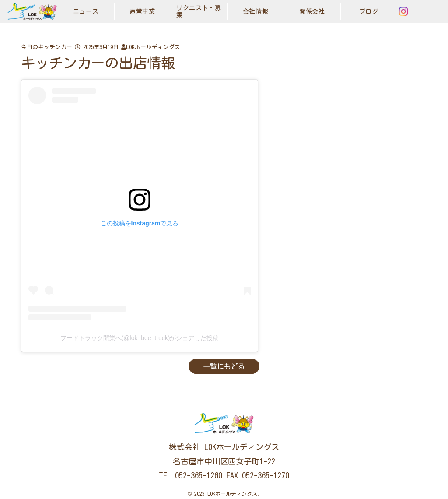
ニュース (86, 11)
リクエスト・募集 (199, 11)
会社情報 (256, 11)
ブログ (369, 11)
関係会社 (312, 11)
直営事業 (142, 11)
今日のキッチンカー (47, 47)
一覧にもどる (224, 366)
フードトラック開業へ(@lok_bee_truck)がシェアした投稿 (140, 338)
